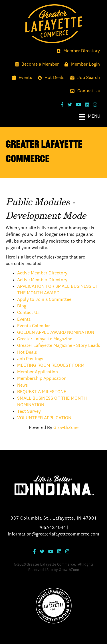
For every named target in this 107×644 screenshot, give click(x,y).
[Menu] (90, 117)
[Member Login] (81, 65)
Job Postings (30, 359)
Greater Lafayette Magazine (45, 339)
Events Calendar (34, 326)
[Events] (21, 78)
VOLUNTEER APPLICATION (44, 418)
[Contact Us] (84, 91)
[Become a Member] (36, 65)
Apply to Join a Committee (44, 300)
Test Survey (29, 412)
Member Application (38, 372)
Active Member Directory (42, 273)
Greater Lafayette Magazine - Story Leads (59, 346)
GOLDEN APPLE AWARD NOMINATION (56, 333)
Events (24, 320)
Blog (22, 306)
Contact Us (28, 313)
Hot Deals (27, 353)
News (23, 385)
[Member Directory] (77, 51)
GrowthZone (66, 428)
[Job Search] (84, 78)
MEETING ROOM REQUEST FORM (51, 366)
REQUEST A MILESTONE (42, 392)
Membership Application (42, 379)
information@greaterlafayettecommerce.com (54, 534)
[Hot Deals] (50, 78)
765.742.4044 (52, 528)
